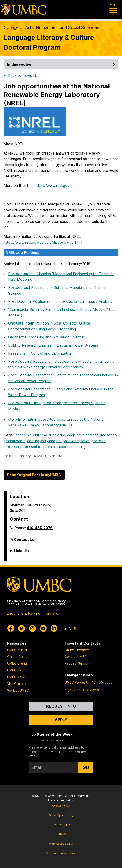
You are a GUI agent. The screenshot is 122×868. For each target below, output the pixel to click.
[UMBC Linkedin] (54, 628)
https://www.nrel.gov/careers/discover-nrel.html (43, 242)
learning (33, 441)
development (87, 435)
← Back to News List (21, 75)
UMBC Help (16, 670)
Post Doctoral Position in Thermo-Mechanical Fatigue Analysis (60, 301)
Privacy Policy (61, 825)
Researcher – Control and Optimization (40, 353)
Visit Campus (17, 684)
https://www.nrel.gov (52, 186)
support (64, 447)
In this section (62, 64)
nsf (59, 441)
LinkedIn (21, 552)
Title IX (61, 834)
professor (11, 447)
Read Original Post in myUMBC (34, 475)
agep (71, 435)
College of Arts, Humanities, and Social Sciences (51, 28)
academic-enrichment (33, 435)
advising (59, 435)
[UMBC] (23, 10)
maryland (48, 441)
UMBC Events (17, 663)
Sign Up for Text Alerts (82, 690)
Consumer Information (61, 853)
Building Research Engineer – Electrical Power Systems (53, 345)
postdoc (99, 441)
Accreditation (61, 806)
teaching (78, 447)
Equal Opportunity (61, 815)
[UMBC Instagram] (32, 628)
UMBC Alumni (17, 650)
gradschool (108, 435)
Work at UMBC (18, 690)
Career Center (18, 657)
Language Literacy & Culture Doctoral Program (49, 42)
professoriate (31, 447)
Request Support (77, 663)
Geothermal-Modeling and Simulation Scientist (46, 337)
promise (50, 447)
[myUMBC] (70, 628)
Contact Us (24, 539)
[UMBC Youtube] (43, 628)
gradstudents (15, 441)
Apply (61, 720)
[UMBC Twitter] (22, 628)
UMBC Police (74, 682)
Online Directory (77, 650)
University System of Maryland (69, 796)
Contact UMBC (76, 657)
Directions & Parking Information (34, 613)
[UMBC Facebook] (11, 628)
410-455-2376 (40, 528)
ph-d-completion (77, 441)
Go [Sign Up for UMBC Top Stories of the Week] (86, 767)
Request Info (61, 706)
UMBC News (16, 677)
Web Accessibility (61, 844)
